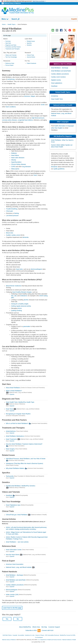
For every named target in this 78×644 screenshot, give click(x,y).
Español (74, 19)
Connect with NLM (48, 630)
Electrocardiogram (12, 590)
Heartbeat (9, 495)
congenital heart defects (25, 120)
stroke (43, 105)
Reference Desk (10, 63)
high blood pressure (38, 118)
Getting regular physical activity (21, 306)
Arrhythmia (55, 96)
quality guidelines (59, 169)
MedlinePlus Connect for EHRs (68, 635)
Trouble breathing (12, 209)
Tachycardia (10, 476)
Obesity (14, 160)
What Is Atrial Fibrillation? (14, 391)
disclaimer (54, 167)
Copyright (15, 635)
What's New (36, 627)
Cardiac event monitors (58, 77)
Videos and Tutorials (11, 55)
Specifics (29, 43)
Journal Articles (31, 57)
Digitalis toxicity (56, 80)
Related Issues (31, 41)
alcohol (26, 300)
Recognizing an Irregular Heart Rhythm (18, 414)
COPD (13, 167)
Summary (8, 41)
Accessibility (21, 635)
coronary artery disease (9, 120)
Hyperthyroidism (16, 162)
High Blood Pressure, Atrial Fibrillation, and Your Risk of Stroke (26, 459)
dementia (26, 237)
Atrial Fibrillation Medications (15, 436)
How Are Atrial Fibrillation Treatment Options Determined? (24, 444)
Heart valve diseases (18, 158)
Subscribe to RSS (33, 631)
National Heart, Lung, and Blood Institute (19, 567)
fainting (17, 213)
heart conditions (11, 107)
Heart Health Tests (57, 99)
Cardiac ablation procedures (15, 585)
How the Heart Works (13, 555)
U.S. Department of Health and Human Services (50, 640)
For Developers (39, 637)
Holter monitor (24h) (12, 595)
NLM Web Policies (7, 635)
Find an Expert (9, 65)
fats (12, 296)
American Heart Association (15, 564)
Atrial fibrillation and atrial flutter (16, 580)
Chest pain (9, 211)
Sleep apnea (15, 169)
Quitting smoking (16, 310)
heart (35, 175)
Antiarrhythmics (11, 431)
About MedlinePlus (25, 627)
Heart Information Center (14, 550)
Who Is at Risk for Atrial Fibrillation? (17, 423)
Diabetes (14, 153)
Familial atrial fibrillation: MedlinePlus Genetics (21, 486)
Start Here (8, 43)
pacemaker (27, 326)
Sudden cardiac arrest (13, 235)
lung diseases (26, 167)
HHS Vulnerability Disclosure (52, 635)
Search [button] (16, 19)
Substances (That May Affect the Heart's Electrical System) (24, 463)
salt (15, 296)
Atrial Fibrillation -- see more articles (17, 542)
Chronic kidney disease (19, 164)
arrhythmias (11, 79)
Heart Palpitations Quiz (13, 505)
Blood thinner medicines (14, 286)
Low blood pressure (12, 216)
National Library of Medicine (13, 3)
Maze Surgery (10, 449)
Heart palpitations (57, 83)
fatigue (33, 96)
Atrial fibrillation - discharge (14, 575)
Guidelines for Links (30, 635)
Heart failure (15, 155)
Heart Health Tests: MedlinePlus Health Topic (20, 402)
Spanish (12, 394)
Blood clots (10, 233)
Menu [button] (5, 19)
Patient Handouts (31, 63)
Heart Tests (9, 409)
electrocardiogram (36, 269)
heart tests (19, 269)
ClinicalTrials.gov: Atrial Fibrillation (17, 515)
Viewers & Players (40, 635)
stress (20, 308)
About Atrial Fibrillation (13, 388)
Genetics (29, 45)
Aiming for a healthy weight (20, 304)
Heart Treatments (11, 439)
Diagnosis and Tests (11, 45)
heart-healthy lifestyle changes (22, 292)
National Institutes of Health (69, 640)
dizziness (27, 96)
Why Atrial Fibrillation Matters (15, 468)
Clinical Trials (30, 55)
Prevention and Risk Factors (13, 47)
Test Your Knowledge (11, 57)
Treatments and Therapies (12, 49)
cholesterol (23, 296)
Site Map (44, 627)
